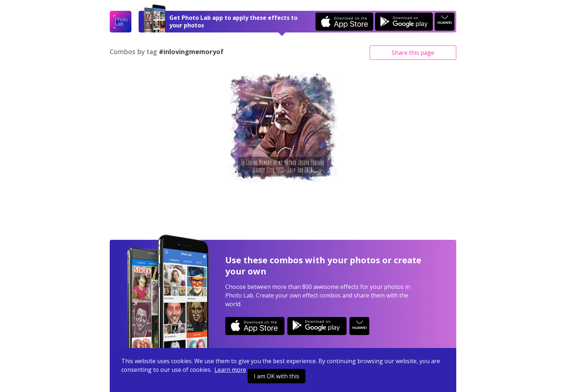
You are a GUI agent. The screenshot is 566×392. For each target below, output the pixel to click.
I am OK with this (277, 376)
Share (413, 53)
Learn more (230, 370)
